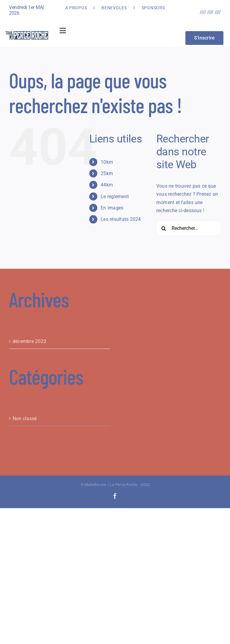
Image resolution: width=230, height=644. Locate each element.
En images (112, 208)
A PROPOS (76, 8)
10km (107, 162)
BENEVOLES (114, 8)
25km (107, 173)
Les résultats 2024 (121, 219)
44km (107, 185)
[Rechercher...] (189, 228)
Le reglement (115, 196)
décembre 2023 (29, 341)
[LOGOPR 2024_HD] (27, 32)
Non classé (25, 419)
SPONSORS (153, 8)
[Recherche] (164, 228)
